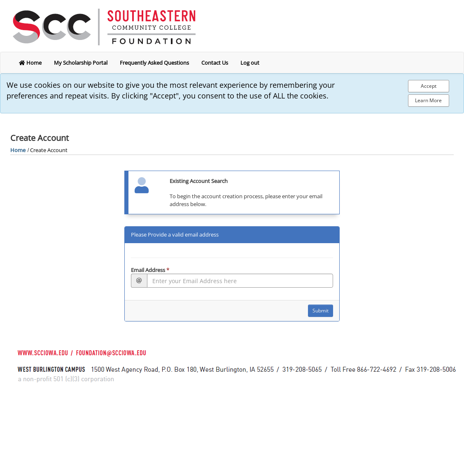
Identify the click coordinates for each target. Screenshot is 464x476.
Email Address (150, 270)
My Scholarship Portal (81, 63)
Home (18, 150)
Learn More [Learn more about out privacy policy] (428, 100)
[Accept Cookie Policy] (429, 86)
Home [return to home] (30, 63)
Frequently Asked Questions (154, 63)
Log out (250, 63)
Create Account (49, 150)
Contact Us (215, 63)
